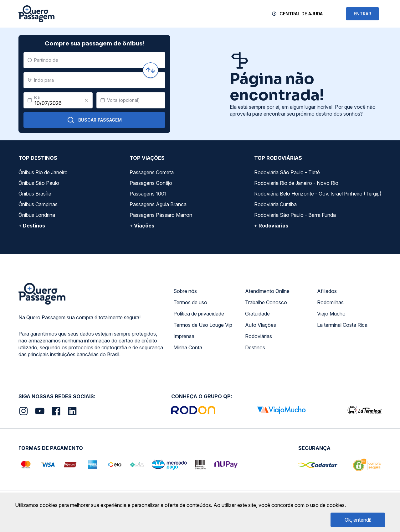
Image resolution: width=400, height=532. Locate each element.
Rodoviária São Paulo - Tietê (287, 172)
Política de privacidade (199, 314)
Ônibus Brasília (35, 194)
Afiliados (327, 291)
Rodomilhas (330, 302)
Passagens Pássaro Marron (161, 215)
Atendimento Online (267, 291)
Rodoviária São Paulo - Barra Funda (295, 215)
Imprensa (184, 336)
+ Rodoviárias (271, 226)
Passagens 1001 (148, 194)
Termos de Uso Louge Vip (203, 325)
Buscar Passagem (94, 120)
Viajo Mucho (331, 314)
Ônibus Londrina (37, 215)
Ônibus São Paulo (39, 183)
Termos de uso (190, 302)
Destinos (255, 347)
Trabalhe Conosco (266, 302)
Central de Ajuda (301, 14)
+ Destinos (32, 226)
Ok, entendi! (358, 520)
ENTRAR (362, 14)
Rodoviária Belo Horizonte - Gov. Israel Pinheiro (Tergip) (318, 194)
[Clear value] (86, 100)
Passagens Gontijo (151, 183)
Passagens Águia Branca (158, 204)
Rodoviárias (259, 336)
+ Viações (142, 226)
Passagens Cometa (152, 172)
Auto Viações (261, 325)
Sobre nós (185, 291)
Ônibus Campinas (38, 204)
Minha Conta (188, 347)
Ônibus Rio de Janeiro (43, 172)
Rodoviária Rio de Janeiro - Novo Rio (296, 183)
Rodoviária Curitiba (275, 204)
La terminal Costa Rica (342, 325)
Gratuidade (257, 314)
